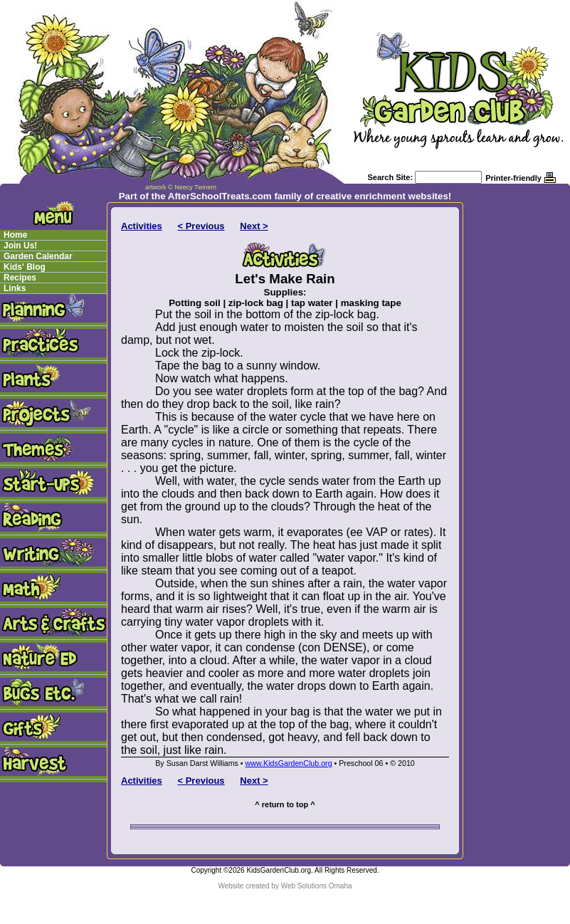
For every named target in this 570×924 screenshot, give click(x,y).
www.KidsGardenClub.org (289, 763)
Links (15, 288)
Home (15, 235)
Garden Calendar (38, 256)
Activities (142, 226)
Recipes (20, 278)
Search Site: (390, 177)
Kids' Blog (25, 267)
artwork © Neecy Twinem (181, 187)
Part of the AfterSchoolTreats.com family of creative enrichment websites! (285, 196)
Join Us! (20, 246)
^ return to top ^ (285, 804)
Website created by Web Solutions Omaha (285, 886)
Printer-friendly (513, 178)
